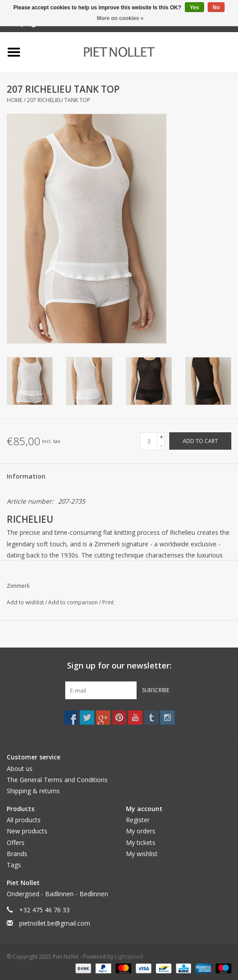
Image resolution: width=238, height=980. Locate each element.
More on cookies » (120, 18)
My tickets (141, 843)
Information (26, 476)
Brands (17, 854)
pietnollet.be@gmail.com (55, 923)
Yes (194, 8)
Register (138, 820)
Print (108, 602)
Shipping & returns (33, 791)
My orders (141, 831)
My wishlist (142, 854)
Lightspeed (129, 957)
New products (27, 831)
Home (15, 100)
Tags (14, 865)
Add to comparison (74, 602)
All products (24, 820)
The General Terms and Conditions (57, 780)
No (216, 8)
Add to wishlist (26, 602)
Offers (16, 843)
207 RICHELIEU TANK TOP (58, 100)
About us (20, 769)
